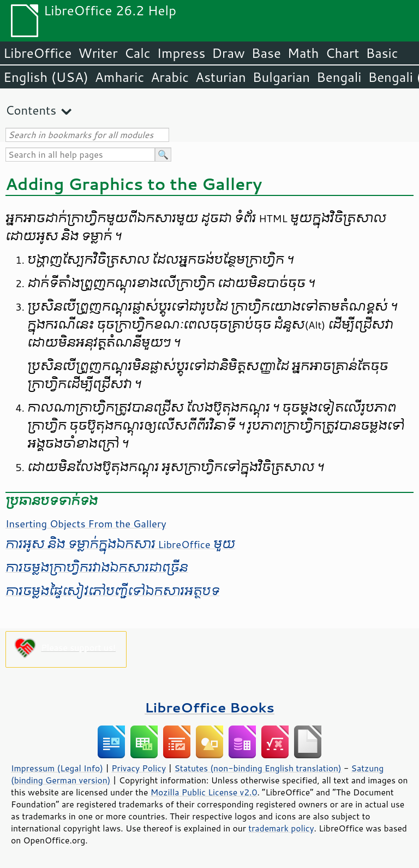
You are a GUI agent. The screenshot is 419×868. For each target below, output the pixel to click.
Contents (31, 110)
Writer (98, 53)
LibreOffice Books (209, 707)
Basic (382, 53)
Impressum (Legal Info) (57, 768)
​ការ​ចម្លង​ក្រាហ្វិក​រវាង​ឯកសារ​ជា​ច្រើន (97, 568)
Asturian (221, 77)
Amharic (119, 77)
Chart (342, 53)
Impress (181, 53)
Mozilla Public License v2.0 (204, 792)
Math (303, 53)
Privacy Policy (139, 768)
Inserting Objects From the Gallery (86, 524)
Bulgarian (281, 77)
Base (266, 53)
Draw (228, 53)
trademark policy (281, 828)
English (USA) (46, 77)
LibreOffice (37, 53)
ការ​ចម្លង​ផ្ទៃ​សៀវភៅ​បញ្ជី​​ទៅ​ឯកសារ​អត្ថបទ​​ (112, 591)
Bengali (339, 77)
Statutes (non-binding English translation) (258, 768)
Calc (137, 53)
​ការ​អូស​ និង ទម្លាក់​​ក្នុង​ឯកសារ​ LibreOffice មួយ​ (120, 544)
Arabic (170, 77)
